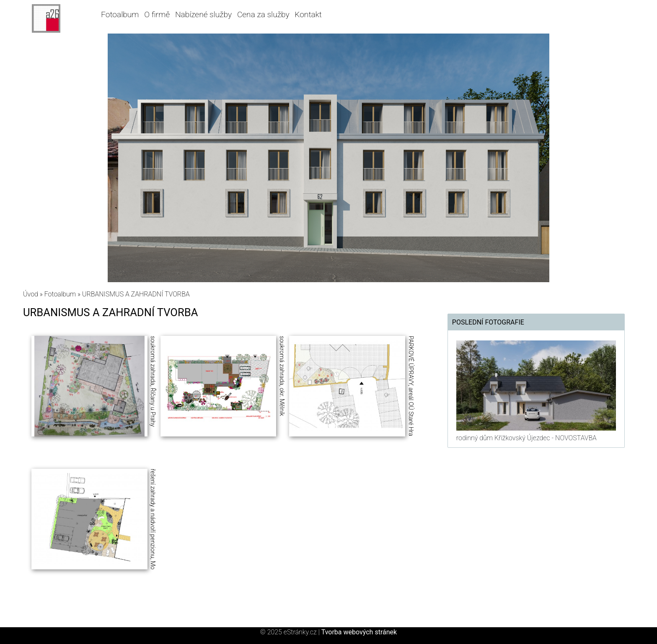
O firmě (157, 14)
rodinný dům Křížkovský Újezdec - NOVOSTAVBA (526, 438)
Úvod (31, 294)
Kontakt (308, 14)
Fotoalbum (120, 14)
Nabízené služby (203, 14)
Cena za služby (263, 14)
